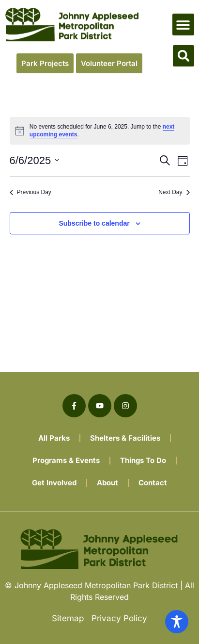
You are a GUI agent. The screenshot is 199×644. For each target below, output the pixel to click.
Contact (153, 483)
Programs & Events (66, 460)
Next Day (174, 192)
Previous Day (31, 192)
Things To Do (143, 460)
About (107, 483)
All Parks (54, 438)
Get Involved (54, 483)
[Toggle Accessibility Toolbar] (177, 622)
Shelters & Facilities (125, 438)
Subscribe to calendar (94, 223)
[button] (183, 25)
